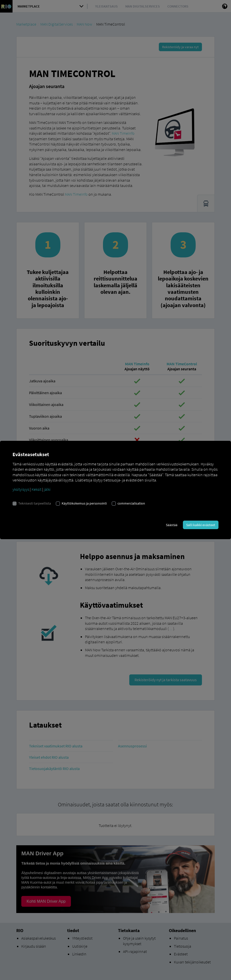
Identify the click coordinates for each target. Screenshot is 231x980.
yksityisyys (21, 489)
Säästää (172, 525)
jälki (47, 489)
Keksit (36, 489)
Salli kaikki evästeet (201, 525)
